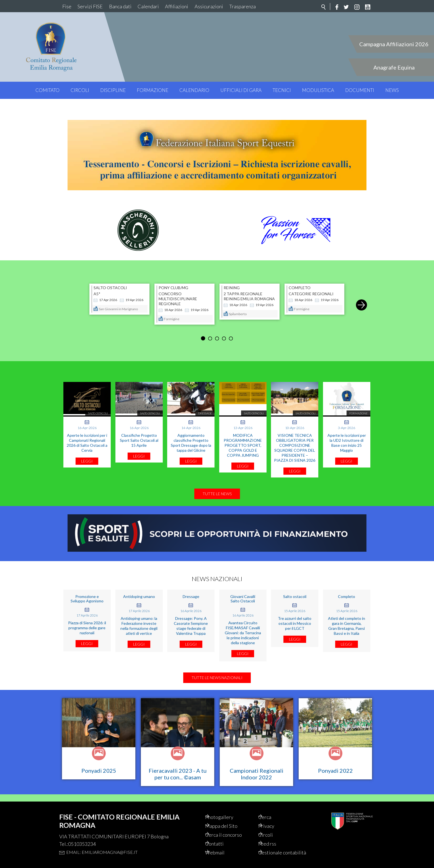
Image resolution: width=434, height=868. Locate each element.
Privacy (274, 817)
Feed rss (275, 836)
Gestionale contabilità (278, 849)
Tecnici (282, 90)
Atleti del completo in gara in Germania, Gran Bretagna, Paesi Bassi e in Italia (347, 619)
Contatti (222, 836)
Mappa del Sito (229, 817)
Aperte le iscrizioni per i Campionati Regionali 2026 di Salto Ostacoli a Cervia (87, 436)
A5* (97, 287)
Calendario (194, 90)
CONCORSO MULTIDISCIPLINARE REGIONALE (178, 292)
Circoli (80, 90)
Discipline (113, 90)
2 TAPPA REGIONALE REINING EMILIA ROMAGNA (249, 289)
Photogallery (227, 808)
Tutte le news (217, 486)
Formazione (153, 90)
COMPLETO (300, 281)
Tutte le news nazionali (217, 675)
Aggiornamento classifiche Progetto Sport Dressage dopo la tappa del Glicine (191, 436)
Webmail (223, 846)
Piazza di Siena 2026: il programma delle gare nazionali (87, 621)
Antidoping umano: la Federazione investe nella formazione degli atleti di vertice (139, 619)
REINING (232, 281)
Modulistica (318, 90)
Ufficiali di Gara (241, 90)
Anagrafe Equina (394, 67)
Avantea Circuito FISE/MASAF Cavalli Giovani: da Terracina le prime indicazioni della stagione (243, 626)
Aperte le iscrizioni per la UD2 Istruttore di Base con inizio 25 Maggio (347, 436)
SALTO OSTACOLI (110, 281)
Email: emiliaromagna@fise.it (102, 843)
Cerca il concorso (232, 827)
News (392, 90)
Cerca (272, 808)
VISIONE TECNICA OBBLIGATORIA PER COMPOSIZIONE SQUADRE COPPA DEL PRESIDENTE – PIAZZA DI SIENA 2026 (295, 441)
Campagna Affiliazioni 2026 (394, 44)
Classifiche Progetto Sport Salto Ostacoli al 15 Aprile (139, 433)
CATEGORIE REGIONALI (311, 287)
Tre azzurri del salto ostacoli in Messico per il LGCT (295, 616)
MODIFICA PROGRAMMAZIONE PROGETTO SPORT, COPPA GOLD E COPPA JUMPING (243, 438)
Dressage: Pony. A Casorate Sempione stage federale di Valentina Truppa (191, 619)
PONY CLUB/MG (173, 281)
